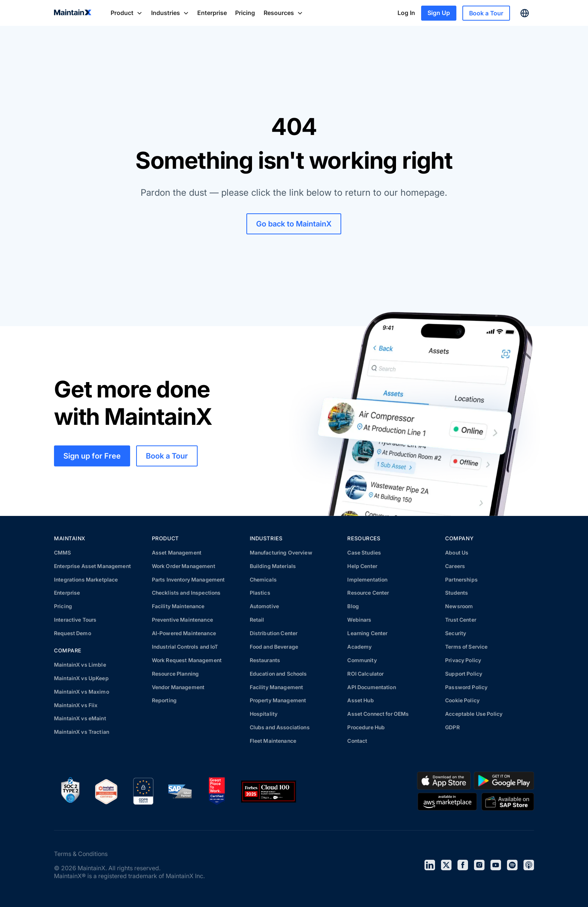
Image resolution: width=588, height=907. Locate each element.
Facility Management (277, 687)
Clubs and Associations (280, 727)
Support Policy (464, 674)
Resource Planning (175, 674)
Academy (359, 647)
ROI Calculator (365, 674)
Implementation (367, 579)
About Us (457, 552)
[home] (73, 13)
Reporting (164, 700)
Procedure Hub (366, 727)
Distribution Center (274, 633)
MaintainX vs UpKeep (81, 678)
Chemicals (263, 579)
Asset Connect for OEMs (378, 714)
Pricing (245, 13)
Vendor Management (178, 687)
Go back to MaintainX (294, 224)
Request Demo (73, 633)
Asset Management (177, 552)
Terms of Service (466, 647)
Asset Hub (360, 700)
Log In (406, 13)
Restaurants (265, 660)
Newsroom (459, 606)
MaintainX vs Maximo (82, 692)
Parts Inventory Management (188, 579)
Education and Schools (278, 674)
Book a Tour (486, 13)
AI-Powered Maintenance (184, 633)
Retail (257, 620)
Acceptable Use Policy (474, 714)
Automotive (264, 606)
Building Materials (273, 566)
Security (456, 633)
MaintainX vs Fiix (76, 705)
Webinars (359, 620)
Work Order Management (184, 566)
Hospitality (264, 714)
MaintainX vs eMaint (80, 718)
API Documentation (371, 687)
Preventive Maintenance (182, 620)
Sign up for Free (92, 456)
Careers (455, 566)
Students (457, 593)
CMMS (63, 552)
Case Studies (364, 552)
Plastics (260, 593)
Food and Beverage (274, 647)
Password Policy (466, 687)
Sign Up (439, 13)
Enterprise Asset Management (92, 566)
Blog (353, 606)
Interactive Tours (75, 620)
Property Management (278, 700)
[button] (127, 13)
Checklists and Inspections (186, 593)
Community (362, 660)
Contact (357, 741)
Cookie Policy (462, 700)
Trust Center (461, 620)
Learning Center (367, 633)
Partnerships (461, 579)
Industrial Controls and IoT (185, 647)
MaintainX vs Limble (80, 665)
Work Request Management (187, 660)
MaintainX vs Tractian (82, 732)
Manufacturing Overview (281, 552)
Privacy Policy (463, 660)
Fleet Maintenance (273, 741)
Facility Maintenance (178, 606)
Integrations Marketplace (86, 579)
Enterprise (212, 13)
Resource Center (368, 593)
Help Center (362, 566)
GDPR (452, 727)
